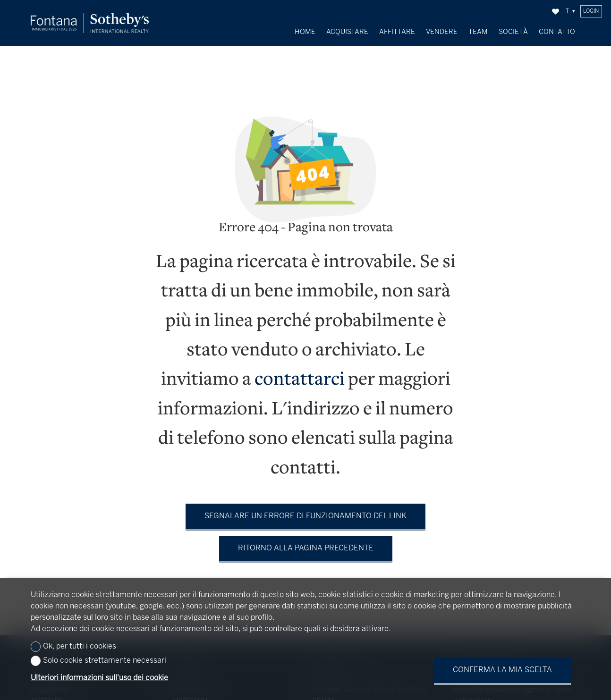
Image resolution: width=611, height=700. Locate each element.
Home (305, 32)
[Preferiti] (556, 12)
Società (513, 32)
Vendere (442, 32)
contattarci (300, 373)
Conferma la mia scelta (502, 670)
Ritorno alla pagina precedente (306, 541)
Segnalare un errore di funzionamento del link (305, 509)
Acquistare (347, 32)
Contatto (557, 32)
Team (478, 32)
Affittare (397, 32)
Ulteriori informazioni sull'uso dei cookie (99, 678)
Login (591, 11)
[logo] (90, 23)
